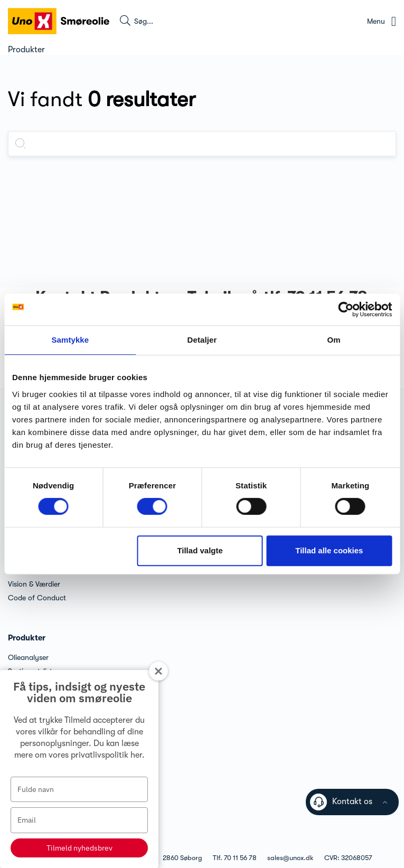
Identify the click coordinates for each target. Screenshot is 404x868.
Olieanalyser (28, 657)
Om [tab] (334, 340)
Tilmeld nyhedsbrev (79, 848)
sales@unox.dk (290, 858)
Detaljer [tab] (202, 340)
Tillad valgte (200, 550)
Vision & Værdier (34, 584)
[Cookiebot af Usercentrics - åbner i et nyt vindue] (346, 309)
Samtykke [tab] (70, 340)
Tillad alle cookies (329, 550)
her (136, 755)
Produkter (27, 638)
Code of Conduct (37, 598)
